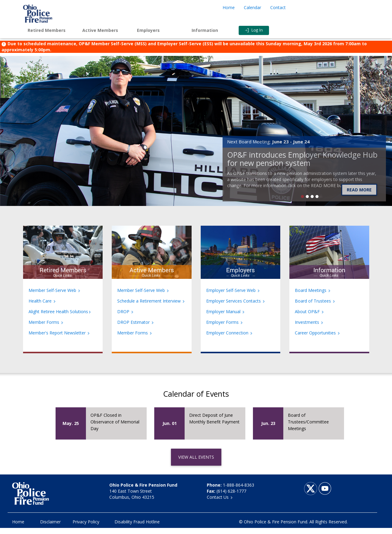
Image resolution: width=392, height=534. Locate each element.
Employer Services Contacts (236, 301)
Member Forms (46, 322)
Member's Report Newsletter (59, 333)
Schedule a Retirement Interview (151, 301)
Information (205, 30)
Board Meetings (313, 290)
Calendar (252, 7)
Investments (309, 322)
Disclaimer (50, 522)
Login (266, 30)
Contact (278, 7)
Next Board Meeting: (268, 142)
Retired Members (47, 30)
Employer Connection (229, 333)
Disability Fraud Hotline (137, 522)
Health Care (42, 301)
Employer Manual (225, 311)
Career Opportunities (317, 333)
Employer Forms (225, 322)
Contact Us (220, 497)
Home (229, 7)
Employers (148, 30)
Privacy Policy (86, 522)
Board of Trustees (315, 301)
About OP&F (309, 311)
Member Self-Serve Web (55, 290)
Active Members (100, 30)
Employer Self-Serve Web (233, 290)
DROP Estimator (136, 322)
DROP (125, 311)
